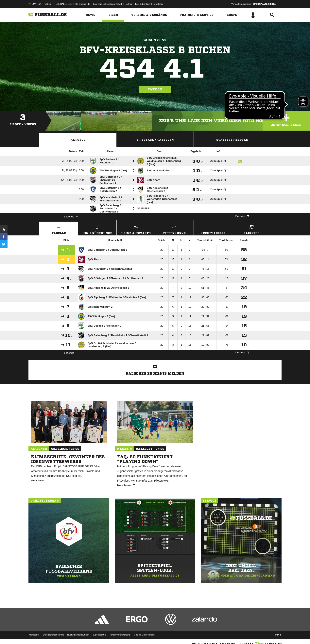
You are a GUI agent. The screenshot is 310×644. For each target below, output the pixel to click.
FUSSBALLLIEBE (63, 4)
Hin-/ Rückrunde (97, 229)
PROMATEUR (35, 4)
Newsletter (158, 4)
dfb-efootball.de (82, 4)
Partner (129, 4)
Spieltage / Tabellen (155, 140)
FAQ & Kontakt (142, 4)
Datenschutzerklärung (53, 635)
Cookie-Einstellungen (144, 635)
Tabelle (155, 89)
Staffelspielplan (232, 140)
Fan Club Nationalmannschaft (107, 4)
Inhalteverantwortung (120, 635)
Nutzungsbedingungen (78, 635)
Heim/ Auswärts (136, 229)
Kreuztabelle (213, 229)
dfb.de (48, 4)
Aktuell (78, 140)
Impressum (34, 635)
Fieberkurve (174, 229)
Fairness (251, 229)
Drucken (242, 216)
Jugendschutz (99, 635)
